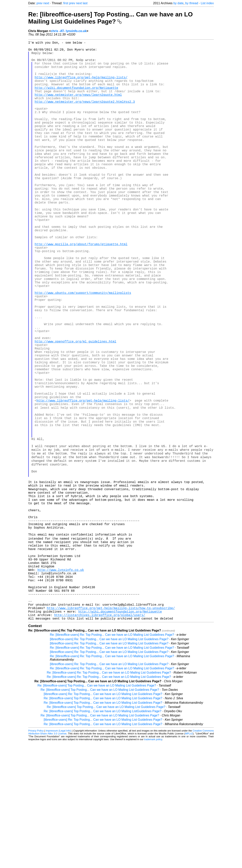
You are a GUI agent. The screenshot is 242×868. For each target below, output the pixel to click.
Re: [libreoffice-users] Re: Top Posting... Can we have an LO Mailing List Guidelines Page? (112, 760)
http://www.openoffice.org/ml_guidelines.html (75, 409)
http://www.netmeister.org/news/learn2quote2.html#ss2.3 (85, 115)
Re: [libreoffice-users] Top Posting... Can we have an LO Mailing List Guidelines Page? (110, 18)
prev (40, 3)
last (85, 3)
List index (207, 3)
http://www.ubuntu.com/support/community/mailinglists (83, 349)
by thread (192, 3)
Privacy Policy (36, 856)
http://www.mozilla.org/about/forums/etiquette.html (81, 290)
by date (178, 3)
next (46, 3)
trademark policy (153, 865)
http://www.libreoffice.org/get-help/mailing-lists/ (81, 86)
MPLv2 (189, 859)
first (66, 3)
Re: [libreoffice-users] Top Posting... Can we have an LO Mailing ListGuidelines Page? (103, 837)
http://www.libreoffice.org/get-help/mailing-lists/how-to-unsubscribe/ (111, 731)
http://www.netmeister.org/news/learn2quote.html (78, 107)
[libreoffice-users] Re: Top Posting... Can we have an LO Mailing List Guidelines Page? (109, 765)
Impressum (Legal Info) (58, 856)
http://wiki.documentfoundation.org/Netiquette (76, 98)
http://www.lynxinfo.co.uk (61, 685)
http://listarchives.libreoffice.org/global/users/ (100, 740)
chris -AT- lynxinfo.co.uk (69, 31)
